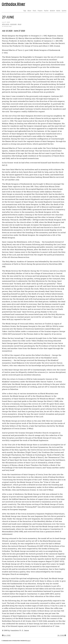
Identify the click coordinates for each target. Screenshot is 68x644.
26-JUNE (6, 635)
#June (19, 24)
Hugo (29, 641)
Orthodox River (13, 4)
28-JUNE (62, 635)
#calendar (13, 24)
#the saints (6, 24)
